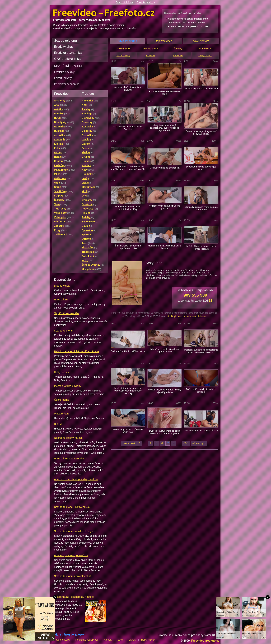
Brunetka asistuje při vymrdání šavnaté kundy (201, 133)
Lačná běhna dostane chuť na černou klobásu (201, 248)
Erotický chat (63, 47)
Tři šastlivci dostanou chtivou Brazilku (128, 128)
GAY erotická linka (67, 59)
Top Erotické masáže (66, 313)
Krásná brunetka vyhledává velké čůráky (165, 247)
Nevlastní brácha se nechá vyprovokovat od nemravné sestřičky (128, 391)
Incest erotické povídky (68, 386)
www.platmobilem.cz (197, 316)
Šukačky (178, 49)
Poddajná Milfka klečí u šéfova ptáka (165, 93)
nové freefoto (201, 41)
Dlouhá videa (62, 286)
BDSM (58, 424)
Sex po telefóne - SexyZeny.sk (72, 507)
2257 (120, 640)
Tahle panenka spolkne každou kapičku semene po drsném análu (128, 168)
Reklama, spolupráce (87, 640)
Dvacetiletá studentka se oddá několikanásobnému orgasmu (164, 432)
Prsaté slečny (123, 56)
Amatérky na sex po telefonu (71, 555)
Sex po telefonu (124, 2)
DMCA (132, 640)
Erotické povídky (146, 2)
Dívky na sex (205, 56)
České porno (62, 400)
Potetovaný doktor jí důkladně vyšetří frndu (128, 431)
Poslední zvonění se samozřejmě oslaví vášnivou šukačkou (201, 351)
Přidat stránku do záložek (68, 635)
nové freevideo (127, 41)
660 (186, 443)
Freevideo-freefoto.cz (205, 641)
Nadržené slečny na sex (68, 438)
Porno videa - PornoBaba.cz (71, 458)
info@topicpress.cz (176, 316)
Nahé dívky (205, 49)
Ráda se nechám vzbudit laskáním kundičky (128, 208)
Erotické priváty (151, 49)
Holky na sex (62, 372)
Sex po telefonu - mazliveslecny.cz (74, 531)
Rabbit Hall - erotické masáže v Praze (76, 351)
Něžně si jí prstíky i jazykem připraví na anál (164, 350)
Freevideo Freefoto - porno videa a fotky (104, 13)
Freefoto (88, 94)
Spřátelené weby (61, 640)
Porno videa (61, 299)
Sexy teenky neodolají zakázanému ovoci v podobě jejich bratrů (165, 128)
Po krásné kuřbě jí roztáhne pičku (128, 351)
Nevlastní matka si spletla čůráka (201, 430)
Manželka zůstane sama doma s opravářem (201, 208)
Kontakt (108, 640)
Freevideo (61, 94)
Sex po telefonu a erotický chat (72, 576)
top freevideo (164, 41)
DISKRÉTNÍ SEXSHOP (69, 66)
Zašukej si (178, 56)
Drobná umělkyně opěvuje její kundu (201, 168)
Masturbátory (62, 414)
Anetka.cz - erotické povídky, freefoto (76, 479)
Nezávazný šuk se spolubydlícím (201, 89)
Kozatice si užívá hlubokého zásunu (128, 88)
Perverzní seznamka (67, 84)
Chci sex (151, 56)
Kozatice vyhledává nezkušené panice (165, 207)
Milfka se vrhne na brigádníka (165, 168)
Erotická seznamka (68, 53)
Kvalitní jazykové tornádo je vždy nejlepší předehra (165, 391)
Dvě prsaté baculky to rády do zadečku (201, 390)
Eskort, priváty (63, 78)
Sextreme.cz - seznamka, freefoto (74, 597)
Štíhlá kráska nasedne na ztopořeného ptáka (128, 247)
